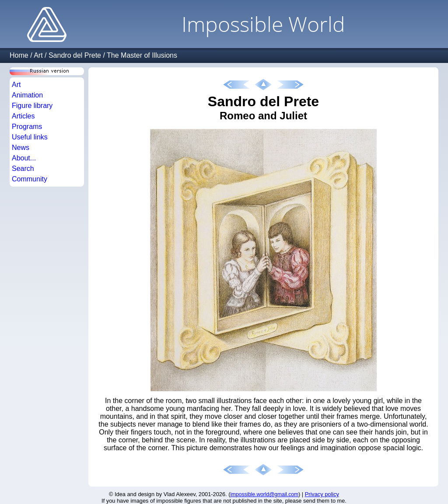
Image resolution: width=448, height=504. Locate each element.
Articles (23, 116)
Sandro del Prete (75, 55)
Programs (27, 127)
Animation (27, 95)
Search (23, 169)
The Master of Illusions (142, 55)
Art (38, 55)
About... (24, 158)
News (21, 148)
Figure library (32, 106)
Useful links (30, 137)
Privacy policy (322, 494)
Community (30, 179)
